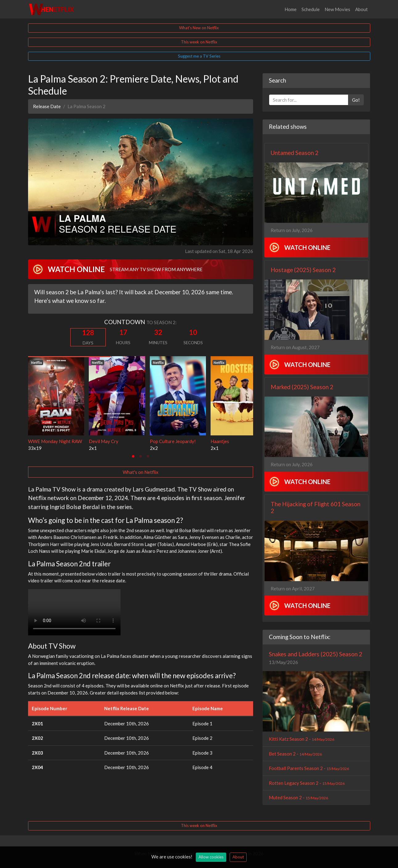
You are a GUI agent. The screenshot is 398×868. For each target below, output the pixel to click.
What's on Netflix (141, 472)
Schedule (311, 9)
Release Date (47, 106)
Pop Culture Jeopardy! (173, 441)
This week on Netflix (199, 42)
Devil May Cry (104, 441)
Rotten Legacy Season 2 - (307, 783)
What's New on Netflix (199, 28)
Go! (356, 100)
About (361, 9)
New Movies (337, 9)
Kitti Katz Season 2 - (302, 739)
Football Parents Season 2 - (309, 768)
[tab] (133, 456)
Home (291, 9)
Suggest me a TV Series (199, 56)
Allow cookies (211, 857)
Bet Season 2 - (295, 754)
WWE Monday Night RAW (55, 441)
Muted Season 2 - (298, 797)
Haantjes (220, 441)
